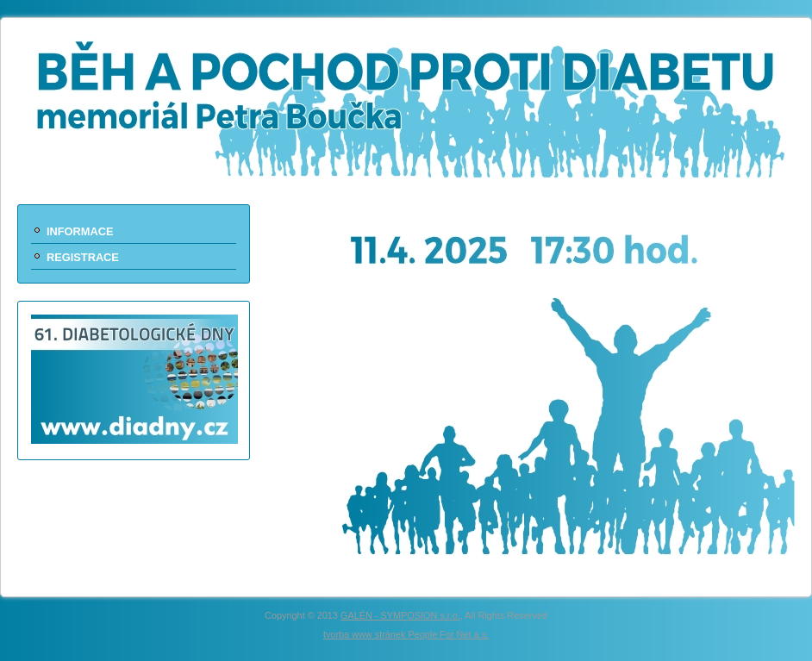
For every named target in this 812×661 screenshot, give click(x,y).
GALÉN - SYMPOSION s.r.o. (400, 615)
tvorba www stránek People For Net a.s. (406, 634)
